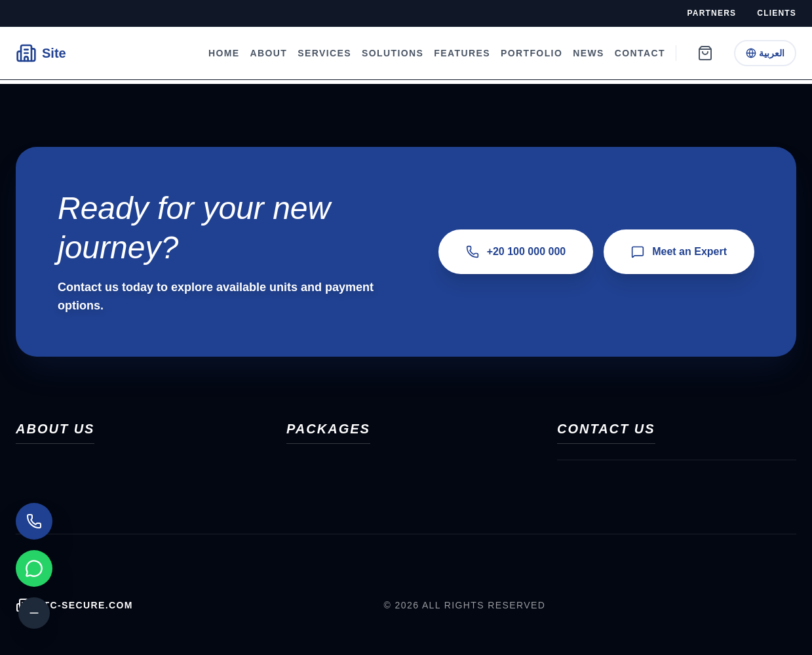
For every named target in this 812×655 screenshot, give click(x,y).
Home (224, 53)
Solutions (393, 53)
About (269, 53)
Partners (712, 13)
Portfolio (532, 53)
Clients (777, 13)
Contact (640, 53)
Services (324, 53)
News (589, 53)
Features (462, 53)
